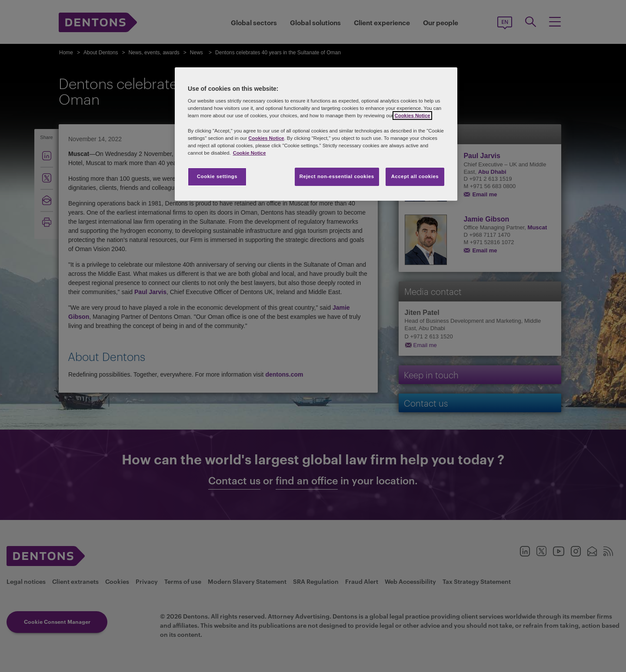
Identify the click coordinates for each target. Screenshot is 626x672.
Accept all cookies (415, 176)
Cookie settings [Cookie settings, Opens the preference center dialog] (217, 176)
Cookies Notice (412, 116)
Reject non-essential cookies (337, 176)
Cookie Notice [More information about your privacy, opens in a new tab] (250, 153)
